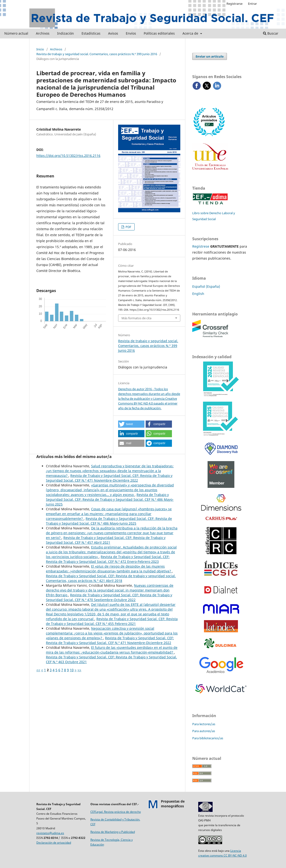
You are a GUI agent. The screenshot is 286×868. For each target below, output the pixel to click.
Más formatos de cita (136, 318)
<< (38, 670)
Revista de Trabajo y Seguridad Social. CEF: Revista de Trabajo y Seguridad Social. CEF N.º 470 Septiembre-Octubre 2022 (109, 597)
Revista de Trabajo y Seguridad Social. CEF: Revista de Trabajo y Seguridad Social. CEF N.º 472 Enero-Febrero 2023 (108, 559)
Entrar (252, 4)
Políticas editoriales (159, 33)
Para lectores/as (204, 724)
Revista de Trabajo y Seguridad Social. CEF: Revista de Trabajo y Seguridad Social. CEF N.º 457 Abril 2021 (106, 540)
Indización (66, 33)
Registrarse (234, 4)
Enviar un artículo (210, 56)
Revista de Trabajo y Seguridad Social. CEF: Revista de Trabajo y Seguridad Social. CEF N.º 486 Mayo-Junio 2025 (110, 499)
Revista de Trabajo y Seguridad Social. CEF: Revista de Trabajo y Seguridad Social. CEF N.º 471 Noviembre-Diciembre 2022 (109, 478)
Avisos (113, 33)
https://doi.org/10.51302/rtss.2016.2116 (68, 156)
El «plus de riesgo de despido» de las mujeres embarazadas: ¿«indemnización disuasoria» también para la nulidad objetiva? (109, 569)
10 (72, 670)
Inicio (40, 49)
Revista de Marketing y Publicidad (113, 832)
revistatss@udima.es (50, 833)
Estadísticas (91, 33)
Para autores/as (204, 731)
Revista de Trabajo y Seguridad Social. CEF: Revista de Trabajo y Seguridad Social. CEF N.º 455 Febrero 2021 (112, 621)
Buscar (271, 33)
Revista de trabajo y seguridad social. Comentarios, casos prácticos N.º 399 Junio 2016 (97, 54)
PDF (128, 227)
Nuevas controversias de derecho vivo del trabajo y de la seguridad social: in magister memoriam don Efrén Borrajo (110, 590)
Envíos (131, 33)
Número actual (16, 33)
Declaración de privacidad (54, 843)
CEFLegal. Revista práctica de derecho (116, 812)
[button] (131, 424)
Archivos (43, 33)
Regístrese (201, 246)
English (198, 294)
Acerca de (191, 33)
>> (79, 670)
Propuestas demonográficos (173, 804)
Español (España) (206, 286)
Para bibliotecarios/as (208, 738)
